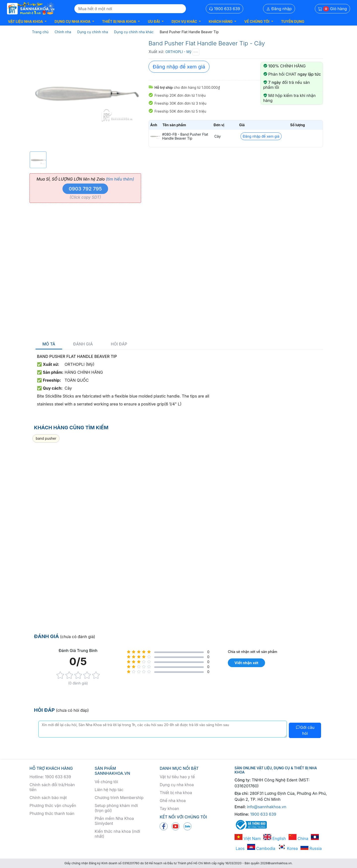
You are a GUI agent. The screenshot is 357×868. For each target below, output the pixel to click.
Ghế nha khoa (173, 801)
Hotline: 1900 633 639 (50, 777)
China (298, 838)
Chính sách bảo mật (48, 798)
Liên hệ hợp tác (109, 790)
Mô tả (49, 344)
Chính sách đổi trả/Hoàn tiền (52, 787)
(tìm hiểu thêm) (120, 179)
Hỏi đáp (119, 344)
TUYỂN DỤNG (293, 21)
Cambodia (261, 848)
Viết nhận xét (246, 663)
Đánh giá (83, 344)
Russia (311, 848)
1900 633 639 (225, 9)
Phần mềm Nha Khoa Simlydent (114, 821)
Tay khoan (169, 808)
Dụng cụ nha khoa (177, 785)
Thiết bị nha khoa (176, 793)
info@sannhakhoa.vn (267, 807)
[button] (27, 21)
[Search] (130, 9)
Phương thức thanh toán (52, 813)
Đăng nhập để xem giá (179, 67)
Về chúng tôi (106, 782)
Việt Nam (248, 838)
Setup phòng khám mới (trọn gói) (116, 808)
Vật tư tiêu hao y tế (177, 777)
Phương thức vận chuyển (53, 806)
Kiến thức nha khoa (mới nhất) (118, 834)
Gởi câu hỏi (305, 730)
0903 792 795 (85, 189)
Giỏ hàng (332, 9)
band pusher (46, 438)
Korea (288, 848)
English (275, 838)
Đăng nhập (279, 9)
